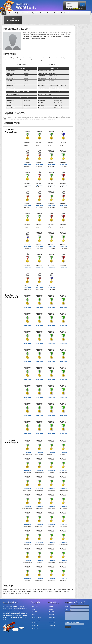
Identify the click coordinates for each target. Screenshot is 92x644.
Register (34, 13)
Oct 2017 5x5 (27, 226)
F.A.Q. (17, 13)
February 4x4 (52, 617)
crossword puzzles (8, 616)
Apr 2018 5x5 (51, 185)
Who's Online (35, 612)
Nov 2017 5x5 (63, 206)
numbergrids (6, 614)
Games (56, 13)
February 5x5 (52, 620)
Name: (67, 607)
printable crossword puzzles (14, 617)
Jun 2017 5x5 (27, 247)
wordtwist (13, 614)
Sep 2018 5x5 (39, 165)
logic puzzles (11, 612)
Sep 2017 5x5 (39, 226)
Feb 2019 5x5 (27, 144)
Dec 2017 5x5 (51, 206)
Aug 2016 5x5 (39, 288)
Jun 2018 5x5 (27, 185)
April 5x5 (51, 609)
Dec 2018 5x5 (51, 144)
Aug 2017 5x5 (51, 226)
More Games (35, 626)
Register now (76, 9)
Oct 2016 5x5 (63, 267)
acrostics (5, 612)
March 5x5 (51, 615)
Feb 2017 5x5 (27, 267)
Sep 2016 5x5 (27, 288)
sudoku (23, 614)
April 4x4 (51, 606)
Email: (67, 610)
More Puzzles (65, 13)
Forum (49, 13)
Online (42, 13)
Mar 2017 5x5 (63, 247)
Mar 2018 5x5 (63, 185)
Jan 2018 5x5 (39, 206)
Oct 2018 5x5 (27, 165)
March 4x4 (51, 612)
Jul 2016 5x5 (51, 288)
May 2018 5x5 (39, 185)
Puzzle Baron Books (37, 617)
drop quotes (19, 612)
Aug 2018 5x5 (51, 165)
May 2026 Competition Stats (22, 92)
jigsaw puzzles (18, 610)
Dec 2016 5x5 (51, 416)
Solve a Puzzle (35, 606)
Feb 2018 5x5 (27, 206)
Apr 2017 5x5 (51, 247)
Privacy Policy (35, 628)
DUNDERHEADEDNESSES (56, 86)
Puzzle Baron (8, 606)
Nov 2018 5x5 (63, 144)
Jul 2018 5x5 (63, 165)
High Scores (25, 13)
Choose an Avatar (36, 620)
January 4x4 (52, 623)
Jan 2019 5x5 (39, 144)
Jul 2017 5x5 (63, 226)
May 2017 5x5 (39, 247)
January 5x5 (52, 626)
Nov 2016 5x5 (51, 267)
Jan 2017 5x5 (39, 267)
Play (10, 13)
